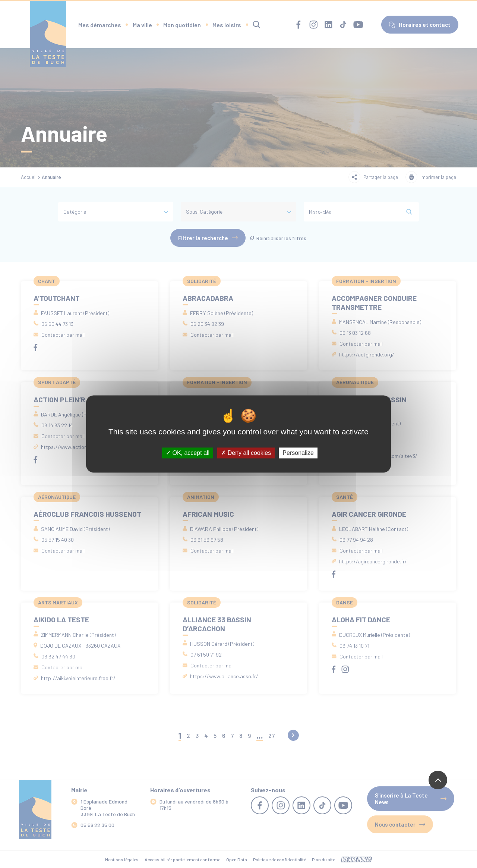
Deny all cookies (246, 453)
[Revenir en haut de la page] (438, 780)
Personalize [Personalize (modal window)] (298, 453)
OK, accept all (188, 453)
